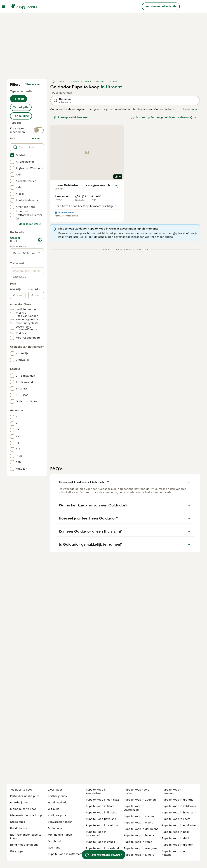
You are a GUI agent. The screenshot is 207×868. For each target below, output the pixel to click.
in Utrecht (111, 87)
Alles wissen (33, 84)
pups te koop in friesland (102, 848)
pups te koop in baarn (100, 806)
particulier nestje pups (25, 796)
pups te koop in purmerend (172, 791)
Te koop (19, 99)
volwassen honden (60, 822)
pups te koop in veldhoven (179, 806)
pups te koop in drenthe (178, 800)
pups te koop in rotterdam (65, 854)
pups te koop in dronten (178, 845)
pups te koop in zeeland (140, 816)
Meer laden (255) (30, 224)
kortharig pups (57, 796)
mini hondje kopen (60, 835)
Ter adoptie (21, 107)
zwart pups (55, 790)
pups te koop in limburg (102, 813)
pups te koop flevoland (101, 819)
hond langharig (58, 803)
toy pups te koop (21, 790)
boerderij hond (20, 803)
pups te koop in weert (138, 823)
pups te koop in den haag (102, 800)
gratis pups (17, 822)
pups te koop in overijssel (141, 848)
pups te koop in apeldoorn (103, 825)
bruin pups (55, 828)
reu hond (54, 848)
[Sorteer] (164, 117)
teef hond (54, 841)
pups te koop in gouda (100, 842)
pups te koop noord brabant (137, 791)
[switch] (39, 130)
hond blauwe (19, 828)
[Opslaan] (117, 187)
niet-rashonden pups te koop (26, 837)
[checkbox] (12, 155)
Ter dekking (21, 116)
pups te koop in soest (176, 819)
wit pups (54, 809)
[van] (20, 295)
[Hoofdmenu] (4, 6)
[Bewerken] (40, 240)
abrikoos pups (57, 815)
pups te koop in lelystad (140, 835)
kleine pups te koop (23, 809)
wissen (37, 138)
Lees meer (190, 109)
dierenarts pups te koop (26, 815)
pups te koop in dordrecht (141, 829)
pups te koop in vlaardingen (134, 808)
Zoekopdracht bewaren (71, 117)
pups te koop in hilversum (179, 813)
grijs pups (17, 851)
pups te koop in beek (176, 832)
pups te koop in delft (176, 838)
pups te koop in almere (139, 855)
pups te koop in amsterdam (96, 791)
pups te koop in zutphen (140, 800)
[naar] (38, 295)
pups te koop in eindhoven (179, 825)
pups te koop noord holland (175, 853)
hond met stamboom (24, 845)
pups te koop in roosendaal (96, 834)
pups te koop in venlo (138, 842)
